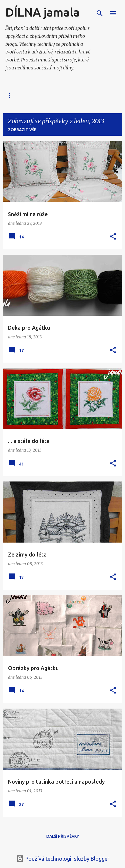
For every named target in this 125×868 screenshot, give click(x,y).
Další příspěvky (63, 836)
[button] (113, 237)
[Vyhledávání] (100, 13)
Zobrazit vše (22, 130)
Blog (11, 95)
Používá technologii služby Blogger (63, 859)
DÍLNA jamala (42, 12)
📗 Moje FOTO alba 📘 (56, 95)
